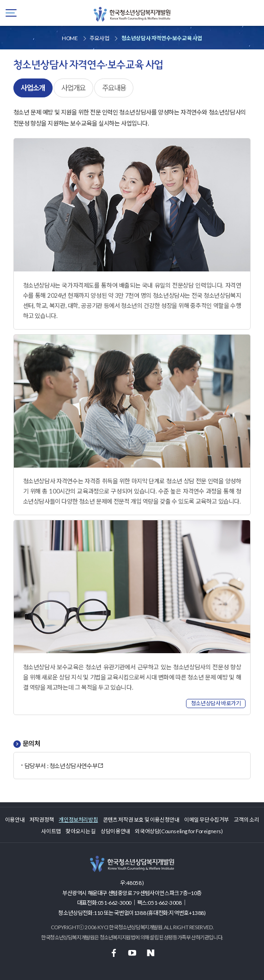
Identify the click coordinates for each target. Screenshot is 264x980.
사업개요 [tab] (73, 88)
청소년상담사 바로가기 (216, 703)
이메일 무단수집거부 (207, 819)
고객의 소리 (247, 819)
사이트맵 (51, 831)
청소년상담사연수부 (76, 766)
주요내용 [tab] (114, 88)
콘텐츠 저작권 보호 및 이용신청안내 (141, 819)
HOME (70, 38)
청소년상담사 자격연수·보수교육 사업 (162, 38)
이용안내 (15, 819)
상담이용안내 (115, 831)
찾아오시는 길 (81, 831)
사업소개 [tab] (33, 88)
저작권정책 (42, 819)
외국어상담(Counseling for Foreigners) (179, 831)
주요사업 (99, 38)
